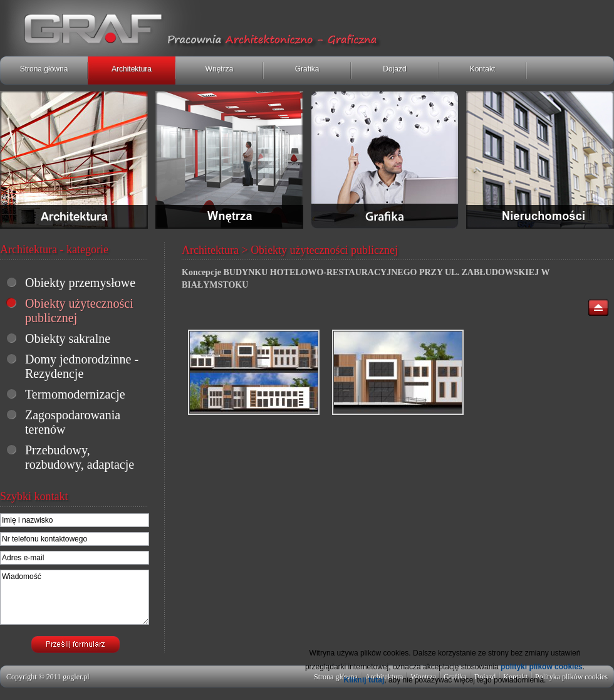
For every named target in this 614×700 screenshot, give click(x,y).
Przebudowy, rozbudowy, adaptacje (80, 457)
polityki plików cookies (542, 667)
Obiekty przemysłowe (80, 283)
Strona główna (44, 69)
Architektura (132, 69)
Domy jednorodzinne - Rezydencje (82, 366)
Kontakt (483, 69)
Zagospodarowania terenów (73, 422)
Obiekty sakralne (68, 338)
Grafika (307, 69)
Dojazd (394, 69)
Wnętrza (220, 69)
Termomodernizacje (75, 394)
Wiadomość (75, 597)
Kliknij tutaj (364, 680)
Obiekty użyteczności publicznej (79, 311)
